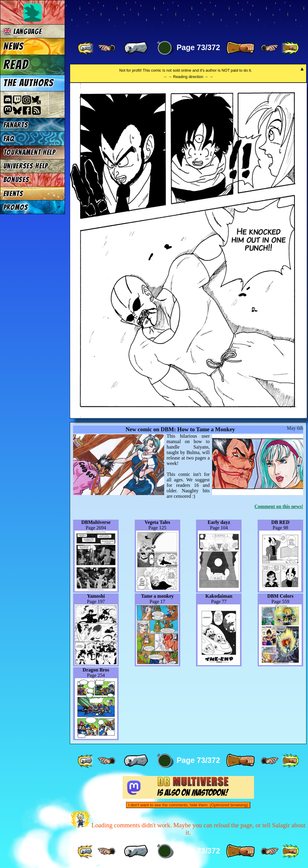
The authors (29, 83)
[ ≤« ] (107, 48)
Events (13, 194)
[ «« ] (86, 48)
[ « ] (136, 48)
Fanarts (16, 125)
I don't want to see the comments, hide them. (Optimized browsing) (188, 805)
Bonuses (16, 180)
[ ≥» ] (270, 48)
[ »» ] (290, 48)
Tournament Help (29, 152)
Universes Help (26, 166)
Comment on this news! (279, 506)
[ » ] (240, 48)
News (14, 46)
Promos (16, 207)
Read (16, 65)
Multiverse (158, 17)
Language (23, 31)
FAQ (9, 139)
